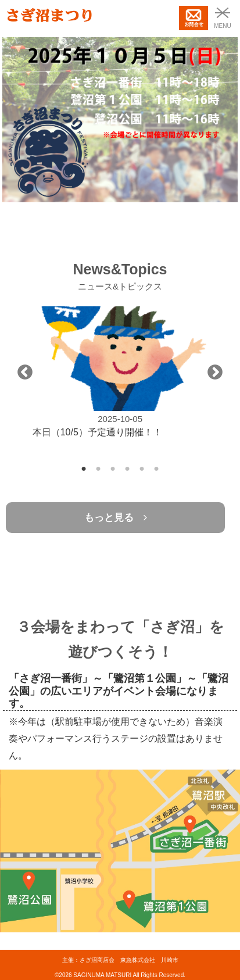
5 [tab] (142, 466)
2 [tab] (98, 466)
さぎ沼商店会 (97, 960)
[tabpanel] (120, 372)
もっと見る (116, 518)
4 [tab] (128, 466)
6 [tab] (157, 466)
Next (215, 372)
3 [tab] (113, 466)
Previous (25, 372)
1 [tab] (84, 466)
